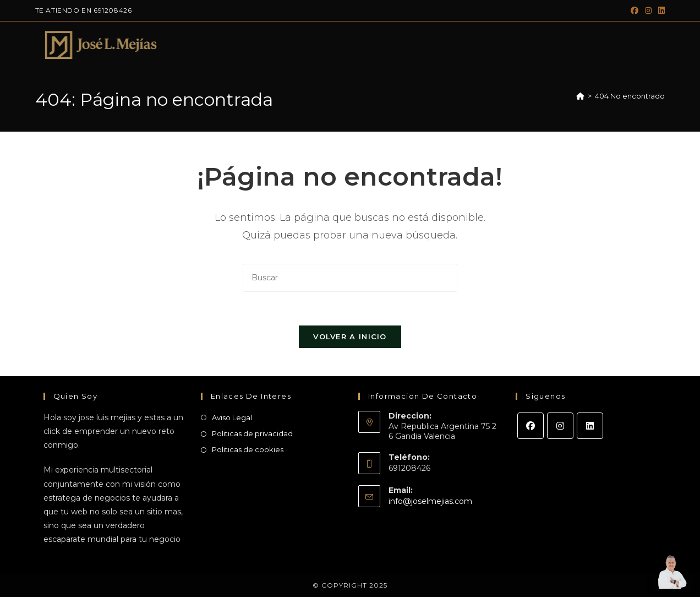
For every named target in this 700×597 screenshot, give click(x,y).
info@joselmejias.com (430, 501)
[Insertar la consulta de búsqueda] (350, 278)
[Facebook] (531, 426)
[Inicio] (580, 96)
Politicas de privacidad (252, 433)
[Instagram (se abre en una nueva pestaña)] (648, 10)
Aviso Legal (232, 417)
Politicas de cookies (248, 449)
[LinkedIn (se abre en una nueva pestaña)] (660, 10)
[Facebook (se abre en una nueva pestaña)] (635, 10)
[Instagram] (560, 426)
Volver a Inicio (350, 337)
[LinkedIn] (590, 426)
